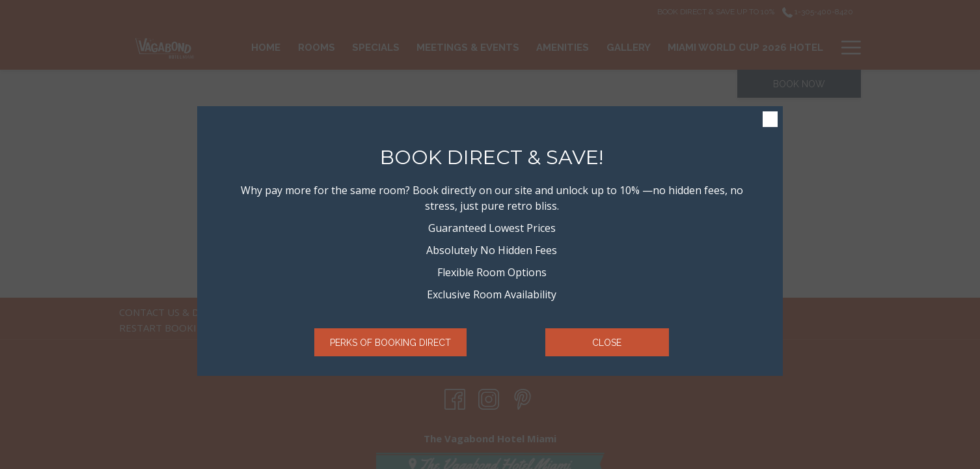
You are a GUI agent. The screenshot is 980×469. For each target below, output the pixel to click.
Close (607, 343)
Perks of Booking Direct (390, 343)
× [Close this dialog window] (770, 119)
